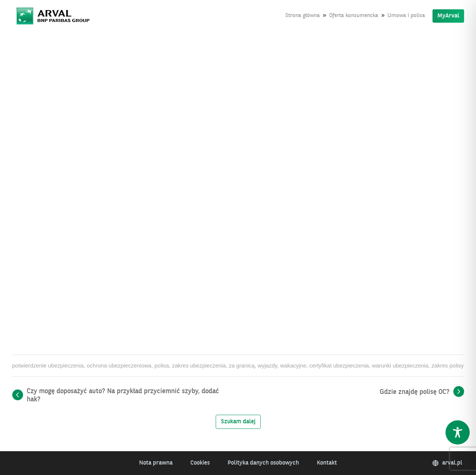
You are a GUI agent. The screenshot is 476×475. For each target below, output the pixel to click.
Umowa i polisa (406, 16)
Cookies (200, 463)
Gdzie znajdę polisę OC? (415, 392)
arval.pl (447, 463)
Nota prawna (156, 463)
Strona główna (303, 16)
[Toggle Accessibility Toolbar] (458, 432)
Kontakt (327, 463)
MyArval (448, 16)
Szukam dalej (238, 422)
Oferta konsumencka (354, 16)
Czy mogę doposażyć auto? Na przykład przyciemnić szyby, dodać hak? (123, 395)
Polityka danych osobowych (263, 463)
